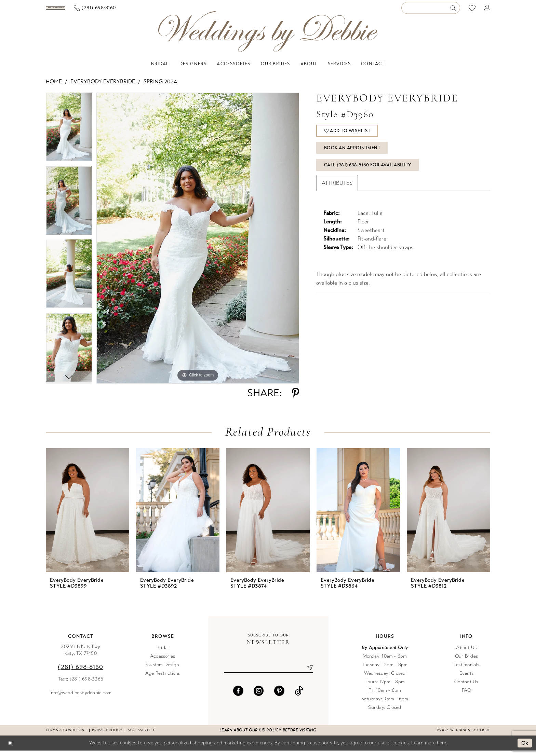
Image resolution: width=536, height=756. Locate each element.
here (441, 748)
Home (54, 87)
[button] (487, 11)
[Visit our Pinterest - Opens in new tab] (279, 696)
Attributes (337, 188)
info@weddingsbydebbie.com (81, 698)
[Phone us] (143, 11)
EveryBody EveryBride (103, 87)
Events (466, 679)
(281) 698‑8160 (81, 672)
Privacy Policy (107, 736)
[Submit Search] (455, 11)
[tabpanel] (69, 135)
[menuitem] (80, 11)
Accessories (163, 662)
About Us (466, 653)
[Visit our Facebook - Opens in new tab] (238, 696)
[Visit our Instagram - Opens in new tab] (259, 696)
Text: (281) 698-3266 (81, 684)
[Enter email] (268, 673)
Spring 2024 (160, 87)
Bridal (163, 653)
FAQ (467, 696)
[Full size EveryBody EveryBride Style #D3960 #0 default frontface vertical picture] (198, 244)
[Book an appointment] (79, 11)
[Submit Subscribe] (307, 673)
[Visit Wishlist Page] (472, 11)
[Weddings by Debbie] (268, 37)
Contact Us (466, 687)
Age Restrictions (163, 679)
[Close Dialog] (10, 749)
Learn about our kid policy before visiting (268, 736)
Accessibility (141, 736)
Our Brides (466, 662)
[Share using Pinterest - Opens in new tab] (296, 398)
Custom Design (163, 670)
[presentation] (88, 516)
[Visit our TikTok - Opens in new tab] (299, 696)
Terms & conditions (66, 736)
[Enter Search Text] (431, 11)
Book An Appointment (352, 153)
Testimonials (466, 670)
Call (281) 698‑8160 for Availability (368, 170)
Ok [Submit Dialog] (525, 748)
